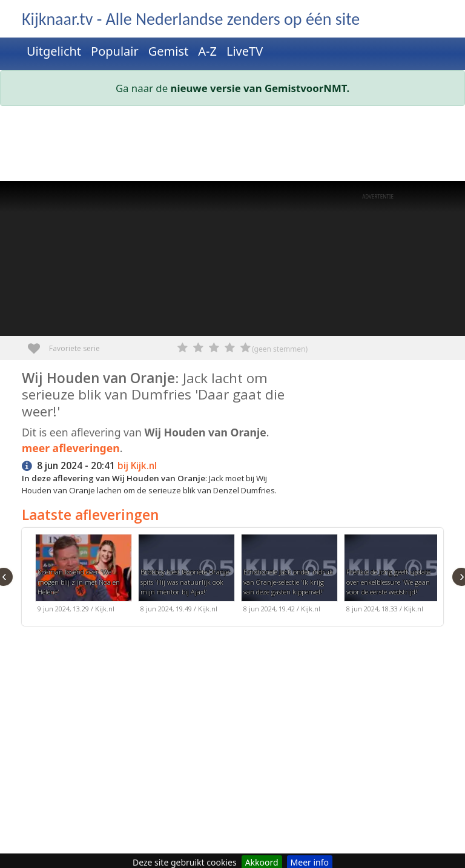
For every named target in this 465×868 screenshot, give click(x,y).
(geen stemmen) (280, 349)
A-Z (207, 51)
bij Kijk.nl (137, 466)
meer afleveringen (71, 448)
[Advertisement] (232, 146)
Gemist (169, 51)
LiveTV (245, 51)
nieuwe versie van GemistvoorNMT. (260, 88)
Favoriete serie (38, 344)
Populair (115, 51)
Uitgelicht (54, 51)
